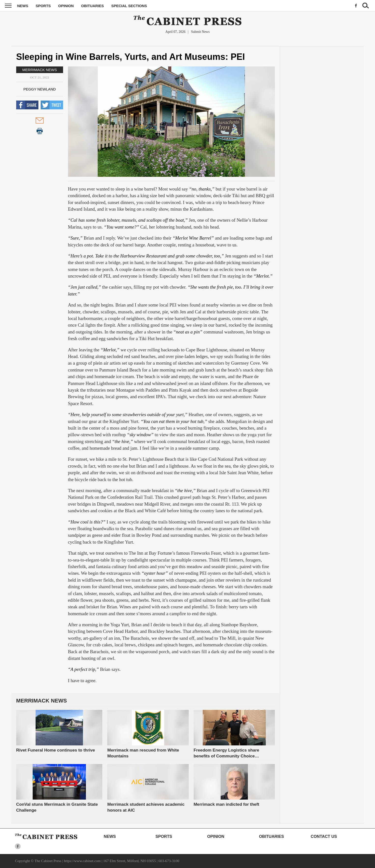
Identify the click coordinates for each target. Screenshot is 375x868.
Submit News (200, 32)
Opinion (66, 6)
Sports (43, 6)
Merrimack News (40, 70)
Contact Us (324, 836)
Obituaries (93, 6)
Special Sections (129, 6)
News (23, 6)
